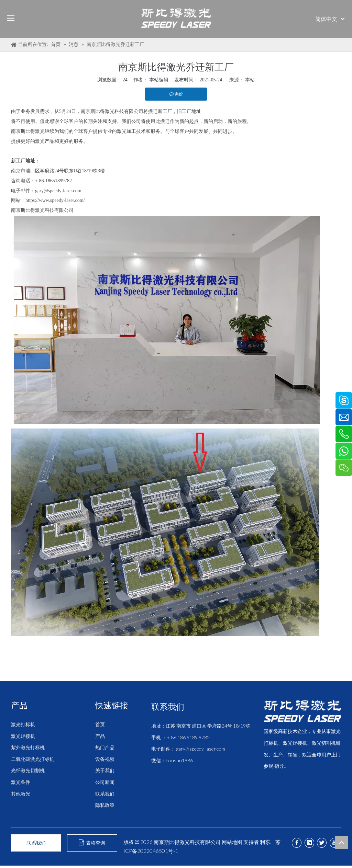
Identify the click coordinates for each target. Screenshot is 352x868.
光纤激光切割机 (34, 770)
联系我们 (108, 794)
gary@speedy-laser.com (202, 760)
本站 (250, 80)
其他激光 (27, 794)
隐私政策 (108, 805)
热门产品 (108, 747)
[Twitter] (328, 843)
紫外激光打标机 (34, 747)
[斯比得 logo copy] (298, 711)
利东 (267, 842)
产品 (103, 736)
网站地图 (234, 842)
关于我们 (108, 770)
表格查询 (95, 843)
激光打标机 (29, 724)
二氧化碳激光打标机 (39, 759)
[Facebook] (303, 843)
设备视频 (108, 759)
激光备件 (27, 782)
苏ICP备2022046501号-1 (155, 851)
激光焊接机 (29, 736)
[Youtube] (328, 853)
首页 (103, 724)
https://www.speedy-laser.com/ (55, 200)
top (341, 842)
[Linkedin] (316, 843)
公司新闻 (108, 782)
